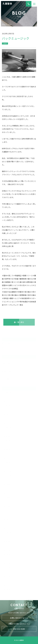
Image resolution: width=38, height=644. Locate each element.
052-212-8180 (19, 629)
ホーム (4, 24)
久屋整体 (7, 4)
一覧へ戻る (19, 322)
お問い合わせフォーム (19, 618)
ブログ (10, 24)
